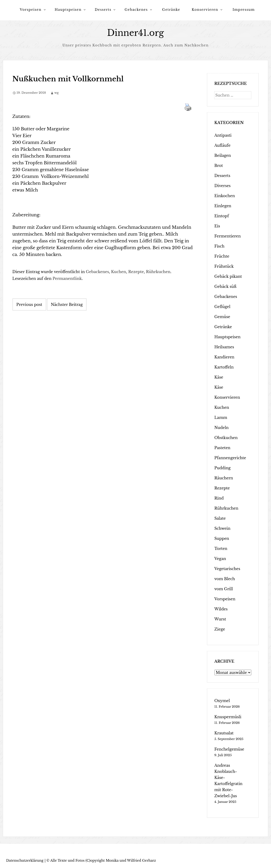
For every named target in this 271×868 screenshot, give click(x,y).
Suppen (222, 538)
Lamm (221, 417)
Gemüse (222, 317)
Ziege (220, 629)
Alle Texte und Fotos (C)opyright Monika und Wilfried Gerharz (103, 860)
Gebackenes (136, 10)
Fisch (219, 246)
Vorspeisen (31, 10)
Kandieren (224, 357)
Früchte (222, 256)
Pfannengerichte (230, 458)
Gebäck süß (225, 286)
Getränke (171, 10)
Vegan (220, 559)
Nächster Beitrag (67, 304)
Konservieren (205, 10)
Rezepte (136, 272)
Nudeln (221, 428)
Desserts (103, 10)
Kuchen (118, 272)
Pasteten (222, 448)
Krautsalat (224, 733)
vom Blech (225, 579)
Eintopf (221, 216)
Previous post (29, 304)
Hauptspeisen (68, 10)
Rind (219, 498)
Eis (217, 226)
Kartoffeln (224, 367)
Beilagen (223, 155)
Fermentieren (227, 236)
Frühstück (224, 266)
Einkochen (225, 196)
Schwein (222, 528)
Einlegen (223, 206)
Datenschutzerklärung (25, 860)
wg (56, 93)
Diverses (222, 186)
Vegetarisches (227, 569)
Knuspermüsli (228, 717)
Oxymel (222, 701)
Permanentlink (67, 278)
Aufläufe (222, 145)
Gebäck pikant (228, 276)
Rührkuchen (158, 272)
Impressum (244, 10)
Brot (218, 165)
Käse (219, 377)
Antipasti (223, 135)
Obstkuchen (226, 438)
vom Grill (223, 589)
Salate (220, 518)
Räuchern (224, 478)
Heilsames (224, 347)
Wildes (221, 609)
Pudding (222, 468)
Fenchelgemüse (229, 749)
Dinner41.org (136, 33)
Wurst (220, 619)
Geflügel (222, 307)
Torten (221, 549)
